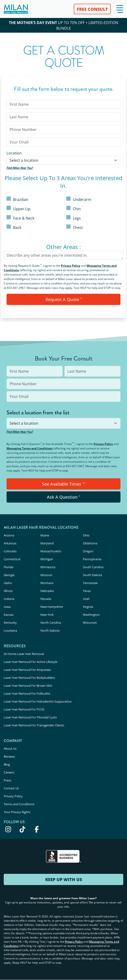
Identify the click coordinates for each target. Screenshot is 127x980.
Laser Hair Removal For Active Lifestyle (30, 662)
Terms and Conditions (19, 804)
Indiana (9, 599)
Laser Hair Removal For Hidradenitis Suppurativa (38, 701)
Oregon (88, 551)
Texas (87, 591)
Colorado (10, 551)
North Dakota (50, 630)
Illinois (8, 591)
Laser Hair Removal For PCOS (24, 709)
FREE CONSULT (92, 9)
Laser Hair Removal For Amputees (27, 670)
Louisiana (10, 630)
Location (14, 153)
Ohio (86, 535)
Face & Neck (20, 218)
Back (14, 227)
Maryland (47, 543)
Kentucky (10, 623)
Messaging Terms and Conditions (30, 448)
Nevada (46, 599)
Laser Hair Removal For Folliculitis (27, 693)
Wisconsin (90, 623)
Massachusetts (51, 551)
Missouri (46, 575)
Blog (7, 764)
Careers (9, 772)
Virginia (88, 607)
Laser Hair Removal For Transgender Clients (34, 725)
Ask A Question (63, 497)
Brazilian (17, 199)
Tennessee (90, 583)
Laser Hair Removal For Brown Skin (28, 686)
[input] (63, 104)
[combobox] (63, 160)
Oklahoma (90, 543)
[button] (120, 9)
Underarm (79, 199)
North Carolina (51, 623)
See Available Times (64, 484)
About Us (10, 749)
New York (47, 615)
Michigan (47, 559)
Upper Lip (18, 209)
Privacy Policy (71, 266)
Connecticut (12, 559)
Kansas (9, 615)
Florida (9, 567)
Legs (74, 218)
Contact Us (11, 788)
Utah (86, 599)
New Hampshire (52, 607)
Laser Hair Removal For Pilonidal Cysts (30, 717)
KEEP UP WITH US (64, 879)
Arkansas (10, 543)
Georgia (9, 575)
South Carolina (93, 567)
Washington (91, 615)
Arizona (9, 535)
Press (7, 780)
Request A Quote (64, 299)
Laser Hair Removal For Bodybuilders (29, 678)
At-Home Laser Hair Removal (24, 654)
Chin (74, 209)
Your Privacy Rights (17, 812)
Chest (75, 227)
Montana (47, 583)
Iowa (7, 607)
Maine (45, 535)
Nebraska (47, 591)
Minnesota (48, 567)
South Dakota (92, 575)
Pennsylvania (92, 559)
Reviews (9, 756)
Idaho (8, 583)
